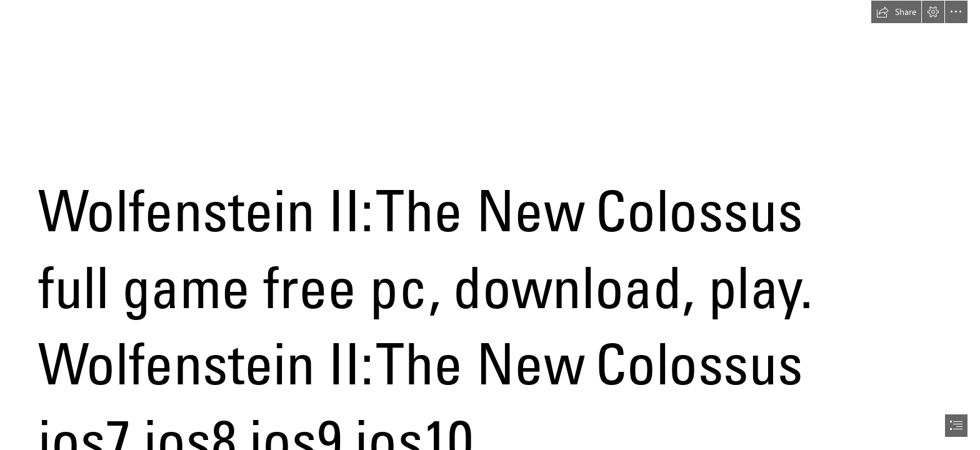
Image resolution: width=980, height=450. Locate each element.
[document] (490, 225)
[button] (896, 12)
